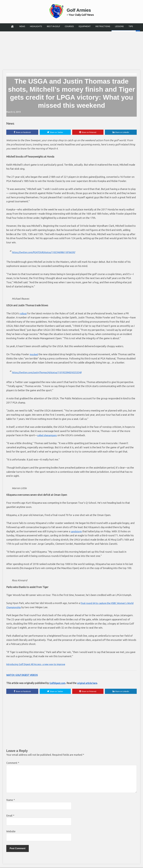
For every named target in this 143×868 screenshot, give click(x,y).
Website (11, 832)
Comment (13, 763)
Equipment (85, 26)
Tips (131, 26)
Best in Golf (53, 26)
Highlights (36, 26)
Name (11, 801)
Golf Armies (80, 9)
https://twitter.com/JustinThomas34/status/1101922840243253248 (50, 373)
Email (10, 816)
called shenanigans (48, 435)
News (22, 26)
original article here (89, 683)
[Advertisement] (71, 50)
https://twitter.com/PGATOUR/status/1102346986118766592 (47, 252)
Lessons (119, 26)
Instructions (103, 26)
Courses (69, 26)
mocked (34, 355)
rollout (24, 314)
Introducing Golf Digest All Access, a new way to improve (38, 665)
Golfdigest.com (58, 683)
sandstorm (77, 532)
